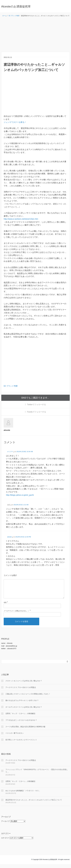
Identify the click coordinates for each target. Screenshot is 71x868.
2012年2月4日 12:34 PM (23, 537)
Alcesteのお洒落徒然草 (16, 6)
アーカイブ (5, 825)
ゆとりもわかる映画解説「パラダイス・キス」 (23, 794)
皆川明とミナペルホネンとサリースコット (21, 743)
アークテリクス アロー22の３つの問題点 (21, 691)
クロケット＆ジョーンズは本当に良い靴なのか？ (24, 685)
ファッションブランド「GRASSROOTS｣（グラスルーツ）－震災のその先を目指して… (37, 775)
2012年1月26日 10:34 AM (25, 452)
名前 (5, 606)
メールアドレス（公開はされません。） (16, 615)
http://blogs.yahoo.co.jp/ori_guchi (20, 495)
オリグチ (10, 452)
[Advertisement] (35, 35)
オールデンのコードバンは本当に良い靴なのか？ (24, 711)
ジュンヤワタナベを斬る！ (15, 122)
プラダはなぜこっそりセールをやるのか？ (21, 724)
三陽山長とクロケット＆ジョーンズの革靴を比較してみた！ (28, 698)
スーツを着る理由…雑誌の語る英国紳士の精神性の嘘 (25, 730)
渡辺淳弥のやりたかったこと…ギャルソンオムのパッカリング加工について (34, 804)
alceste (9, 537)
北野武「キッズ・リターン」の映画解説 (20, 717)
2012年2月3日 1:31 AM (21, 505)
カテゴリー (5, 842)
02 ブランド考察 (11, 386)
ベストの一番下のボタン (15, 737)
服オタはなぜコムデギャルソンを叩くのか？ (22, 704)
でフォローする (36, 405)
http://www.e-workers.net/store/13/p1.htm (21, 219)
